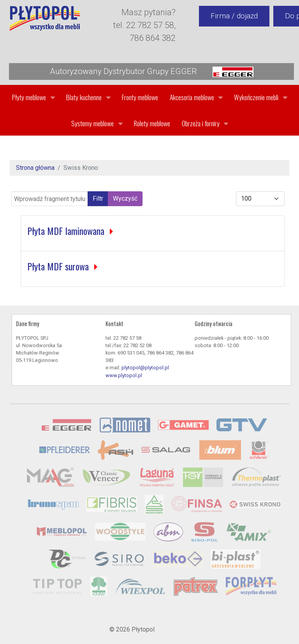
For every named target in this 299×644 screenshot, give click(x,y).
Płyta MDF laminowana (67, 231)
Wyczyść (125, 198)
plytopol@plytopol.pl (145, 368)
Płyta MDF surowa (59, 266)
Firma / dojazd (234, 16)
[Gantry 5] (45, 18)
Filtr (98, 198)
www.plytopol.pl (124, 375)
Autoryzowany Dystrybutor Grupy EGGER (152, 72)
